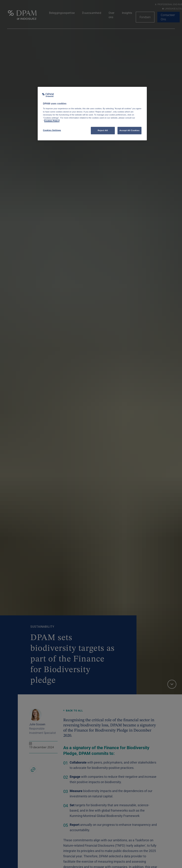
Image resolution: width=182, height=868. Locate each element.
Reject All (103, 130)
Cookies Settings (52, 130)
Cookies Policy (52, 121)
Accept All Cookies (129, 130)
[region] (92, 114)
